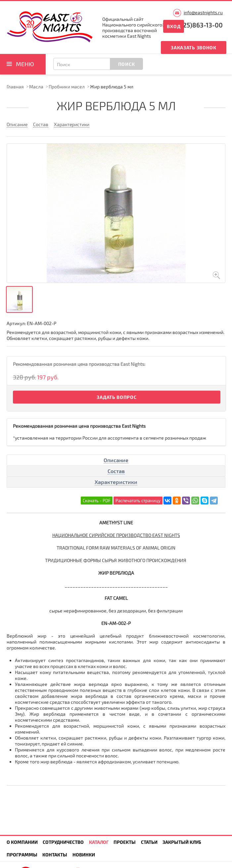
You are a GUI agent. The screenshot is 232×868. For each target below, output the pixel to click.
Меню (25, 64)
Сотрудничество (63, 842)
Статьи (149, 842)
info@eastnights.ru (203, 12)
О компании (22, 842)
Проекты (125, 842)
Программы (22, 855)
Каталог (99, 842)
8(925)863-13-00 (198, 25)
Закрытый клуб (182, 842)
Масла (36, 87)
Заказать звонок (194, 48)
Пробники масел (67, 87)
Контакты (55, 855)
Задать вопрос (116, 397)
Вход (174, 26)
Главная (15, 87)
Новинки (84, 855)
